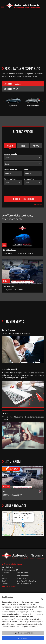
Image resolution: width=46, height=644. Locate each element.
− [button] (5, 518)
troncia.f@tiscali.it (24, 584)
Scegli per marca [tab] (11, 89)
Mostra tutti (38, 205)
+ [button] (5, 514)
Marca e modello (11, 154)
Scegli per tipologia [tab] (12, 84)
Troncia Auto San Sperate (14, 564)
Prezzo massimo (10, 170)
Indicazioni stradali (20, 520)
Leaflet (22, 535)
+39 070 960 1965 (23, 573)
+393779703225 (23, 578)
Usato (10, 146)
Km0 (23, 146)
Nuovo (36, 146)
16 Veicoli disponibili (23, 199)
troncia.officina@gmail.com (27, 581)
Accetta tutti (23, 638)
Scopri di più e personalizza (23, 633)
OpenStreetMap (31, 535)
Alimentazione (10, 179)
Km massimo (29, 179)
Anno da (27, 170)
